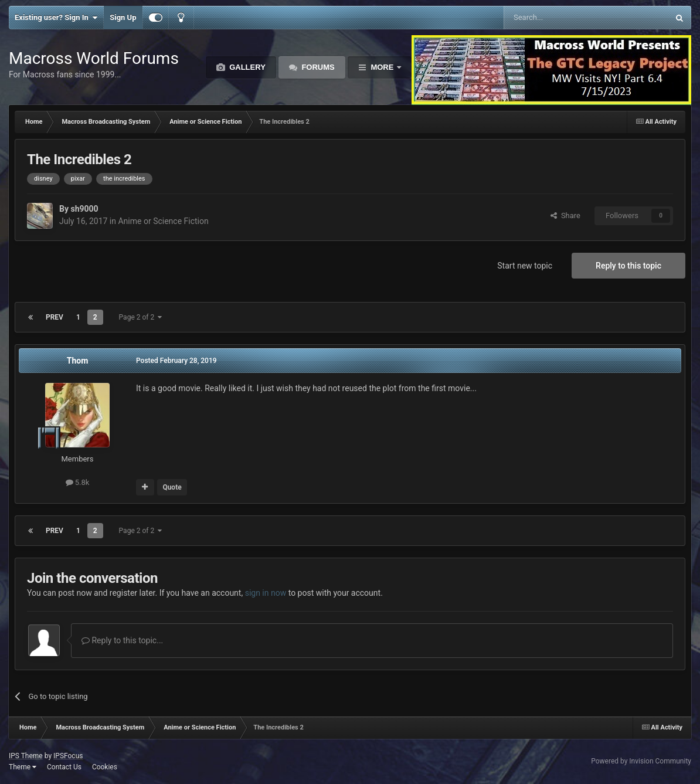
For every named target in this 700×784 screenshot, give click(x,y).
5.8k (78, 482)
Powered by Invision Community (641, 761)
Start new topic (525, 266)
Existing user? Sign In (56, 18)
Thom (78, 361)
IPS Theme (26, 756)
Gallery (247, 67)
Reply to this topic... (122, 640)
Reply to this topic (628, 266)
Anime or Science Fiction (163, 221)
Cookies (105, 767)
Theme (23, 767)
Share (565, 215)
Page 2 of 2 (141, 317)
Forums (317, 67)
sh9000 (84, 209)
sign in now (266, 593)
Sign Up (123, 17)
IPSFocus (68, 756)
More (382, 67)
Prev (55, 317)
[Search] (558, 18)
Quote (172, 487)
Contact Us (64, 767)
